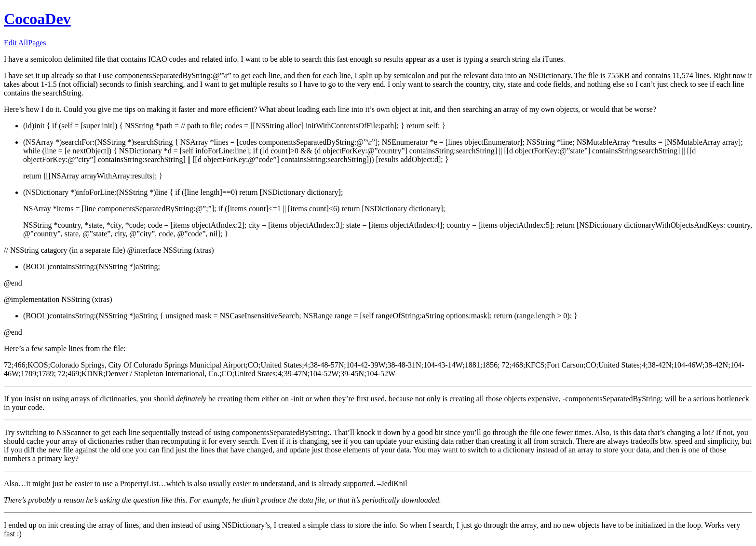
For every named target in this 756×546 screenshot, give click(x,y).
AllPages (32, 43)
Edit (10, 43)
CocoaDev (37, 19)
